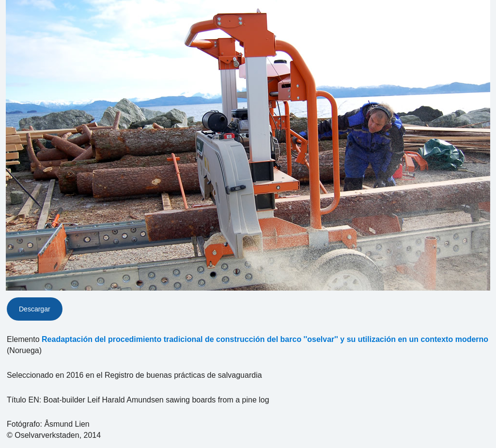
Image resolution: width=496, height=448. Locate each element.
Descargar (35, 309)
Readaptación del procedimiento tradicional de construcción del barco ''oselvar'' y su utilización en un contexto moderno (265, 339)
